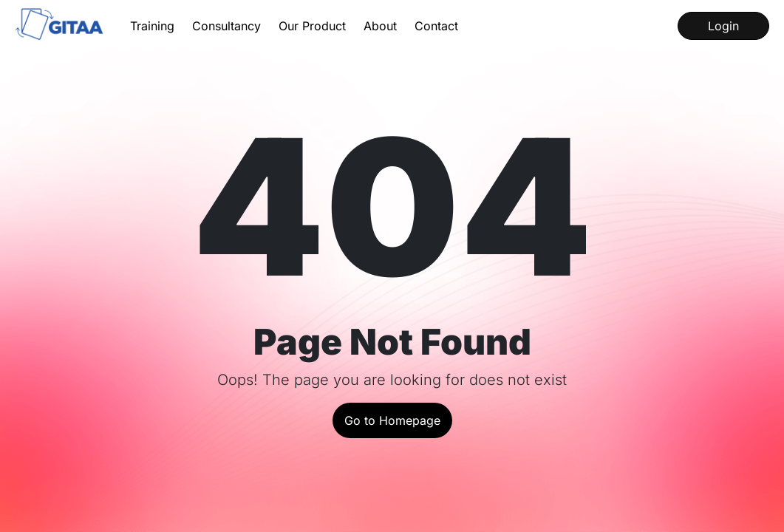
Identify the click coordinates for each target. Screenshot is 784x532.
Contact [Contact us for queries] (436, 26)
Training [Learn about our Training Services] (152, 26)
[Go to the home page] (61, 26)
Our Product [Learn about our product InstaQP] (312, 26)
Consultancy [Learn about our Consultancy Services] (226, 26)
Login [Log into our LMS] (723, 26)
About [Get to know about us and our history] (380, 26)
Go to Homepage (392, 420)
